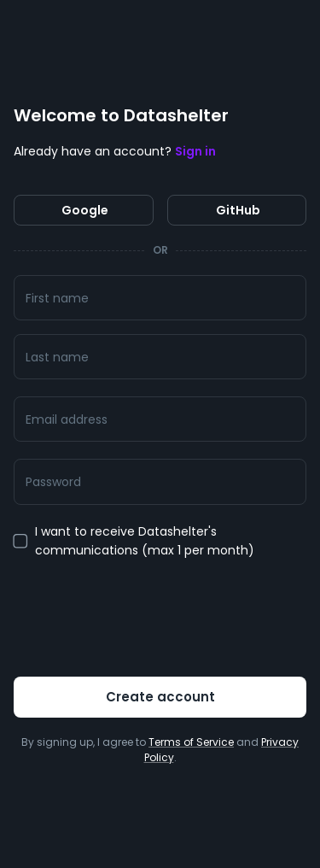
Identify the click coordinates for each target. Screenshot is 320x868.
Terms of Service (191, 742)
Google (84, 210)
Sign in (195, 151)
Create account (160, 697)
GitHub (237, 210)
